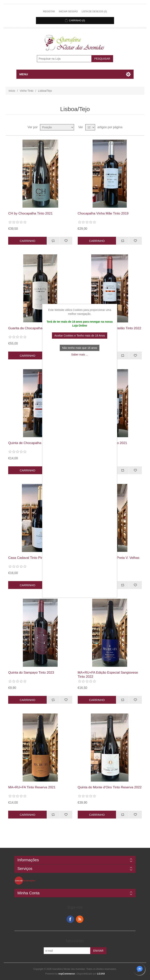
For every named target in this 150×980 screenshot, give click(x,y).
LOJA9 (101, 974)
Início (12, 91)
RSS (80, 919)
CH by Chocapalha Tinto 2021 (30, 213)
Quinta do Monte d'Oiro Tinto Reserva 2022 (110, 787)
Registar (49, 12)
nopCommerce (67, 974)
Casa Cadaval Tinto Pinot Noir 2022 (35, 558)
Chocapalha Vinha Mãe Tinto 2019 (103, 213)
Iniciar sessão (68, 12)
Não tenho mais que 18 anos (80, 348)
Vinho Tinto (27, 91)
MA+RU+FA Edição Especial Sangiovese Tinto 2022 (108, 674)
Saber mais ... (80, 354)
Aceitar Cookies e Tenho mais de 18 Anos (80, 336)
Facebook (70, 919)
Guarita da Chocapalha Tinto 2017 (33, 328)
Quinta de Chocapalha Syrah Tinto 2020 (38, 443)
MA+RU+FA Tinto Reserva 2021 (32, 787)
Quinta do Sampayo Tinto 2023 (31, 673)
